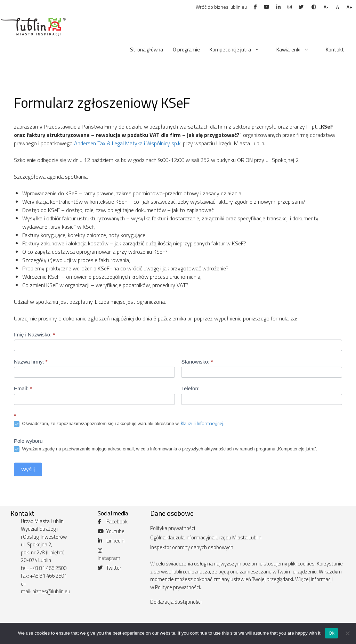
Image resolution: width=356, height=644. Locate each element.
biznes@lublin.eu (51, 591)
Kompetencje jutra (238, 50)
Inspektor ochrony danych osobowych (192, 547)
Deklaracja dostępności (176, 602)
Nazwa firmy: (31, 362)
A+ (349, 7)
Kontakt (335, 50)
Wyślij (28, 469)
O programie (186, 50)
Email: (23, 388)
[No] (347, 633)
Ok (331, 633)
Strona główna (147, 50)
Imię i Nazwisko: (34, 335)
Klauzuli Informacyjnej (201, 423)
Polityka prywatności (173, 528)
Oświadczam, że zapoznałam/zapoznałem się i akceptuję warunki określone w (119, 424)
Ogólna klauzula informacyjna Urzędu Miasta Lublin (206, 537)
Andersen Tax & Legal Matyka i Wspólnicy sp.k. (128, 143)
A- (326, 7)
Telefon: (190, 388)
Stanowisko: (197, 362)
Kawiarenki (296, 50)
